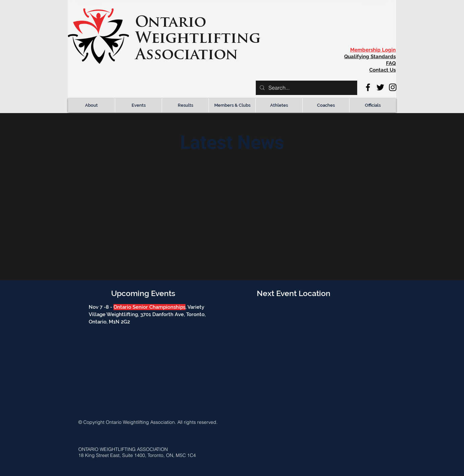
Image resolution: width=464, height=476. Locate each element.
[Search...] (306, 88)
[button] (91, 105)
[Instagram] (393, 87)
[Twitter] (380, 87)
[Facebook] (368, 87)
